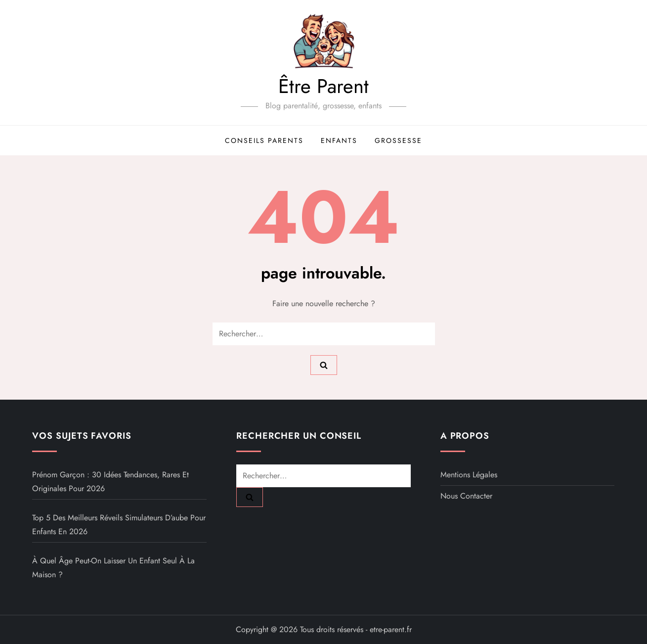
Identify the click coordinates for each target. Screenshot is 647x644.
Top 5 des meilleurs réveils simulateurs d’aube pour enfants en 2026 (119, 525)
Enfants (339, 140)
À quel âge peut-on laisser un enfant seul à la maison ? (113, 568)
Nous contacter (466, 496)
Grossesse (398, 140)
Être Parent (323, 86)
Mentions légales (469, 475)
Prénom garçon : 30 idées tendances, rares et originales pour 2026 (110, 482)
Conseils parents (264, 140)
